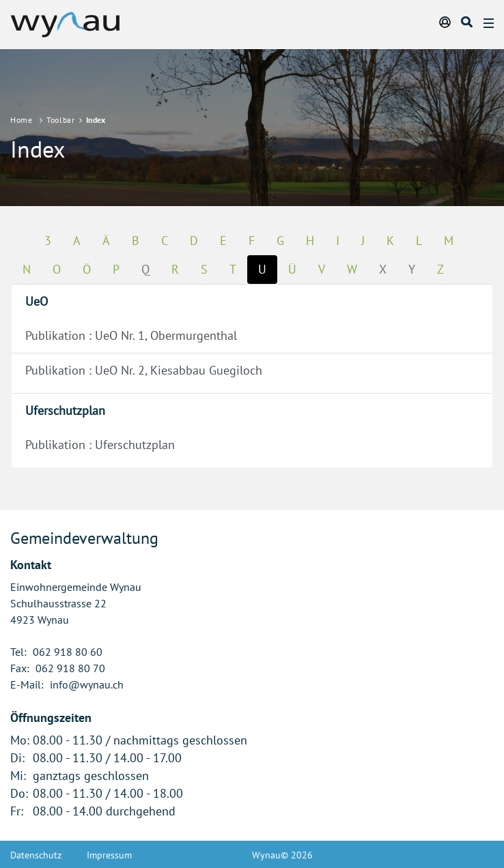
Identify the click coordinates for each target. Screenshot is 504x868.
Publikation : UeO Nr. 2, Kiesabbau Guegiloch (144, 370)
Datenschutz (36, 855)
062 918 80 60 (68, 652)
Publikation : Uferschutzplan (100, 445)
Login (446, 22)
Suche (468, 22)
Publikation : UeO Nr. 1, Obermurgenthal (131, 335)
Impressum (109, 855)
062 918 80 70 (70, 668)
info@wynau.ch (87, 684)
